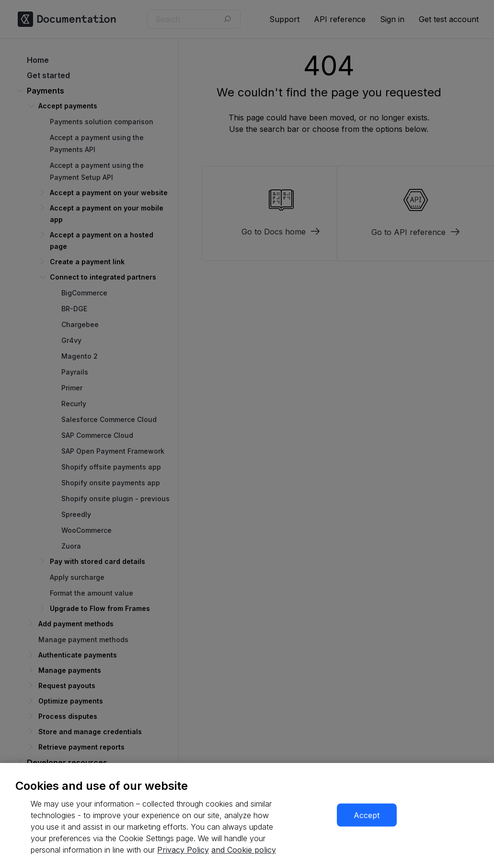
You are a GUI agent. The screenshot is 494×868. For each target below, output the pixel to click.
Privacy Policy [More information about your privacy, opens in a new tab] (183, 850)
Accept (367, 815)
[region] (247, 815)
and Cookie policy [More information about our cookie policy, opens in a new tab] (244, 850)
